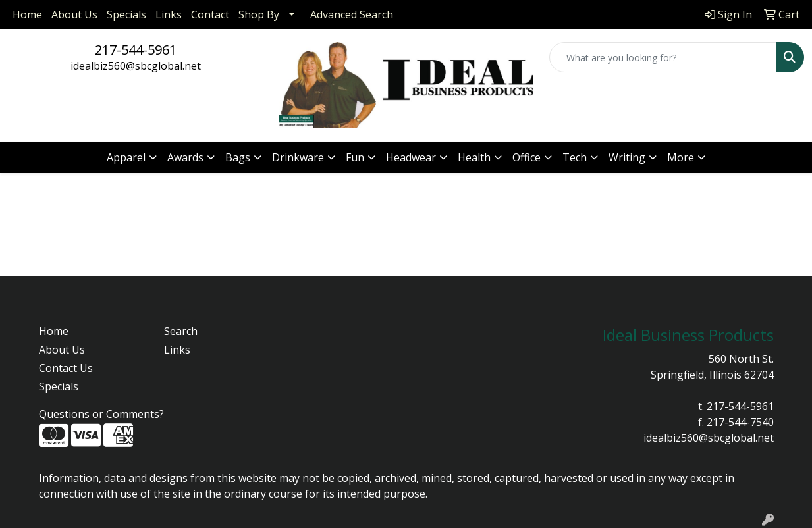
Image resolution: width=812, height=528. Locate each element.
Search (181, 331)
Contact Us (66, 368)
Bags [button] (238, 157)
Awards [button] (185, 157)
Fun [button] (355, 157)
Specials (126, 14)
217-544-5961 (136, 50)
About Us (74, 14)
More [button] (681, 157)
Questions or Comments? (101, 414)
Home (27, 14)
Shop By (259, 14)
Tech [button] (575, 157)
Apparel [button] (126, 157)
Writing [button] (627, 157)
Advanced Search (352, 14)
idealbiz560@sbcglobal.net (136, 66)
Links (169, 14)
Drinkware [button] (298, 157)
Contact (210, 14)
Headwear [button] (411, 157)
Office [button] (527, 157)
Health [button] (474, 157)
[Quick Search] (663, 57)
